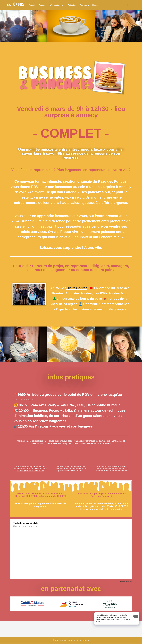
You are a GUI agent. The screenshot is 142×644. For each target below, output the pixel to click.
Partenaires (84, 5)
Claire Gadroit (77, 288)
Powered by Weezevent (125, 581)
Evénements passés (56, 5)
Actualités (72, 5)
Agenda (42, 5)
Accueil (32, 5)
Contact (95, 5)
